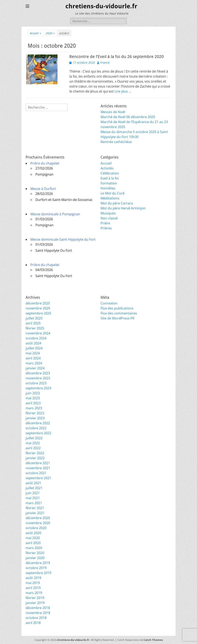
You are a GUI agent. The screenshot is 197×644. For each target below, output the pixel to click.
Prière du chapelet (45, 163)
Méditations (110, 198)
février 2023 (35, 413)
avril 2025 (33, 323)
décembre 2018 (38, 608)
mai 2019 (33, 583)
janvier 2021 (35, 513)
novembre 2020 (38, 523)
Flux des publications (117, 308)
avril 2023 (33, 403)
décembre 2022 (38, 423)
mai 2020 (33, 538)
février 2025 (35, 328)
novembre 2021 (38, 468)
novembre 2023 (38, 378)
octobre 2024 (36, 338)
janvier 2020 (35, 558)
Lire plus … (123, 91)
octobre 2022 (36, 428)
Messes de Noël (113, 112)
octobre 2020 (36, 528)
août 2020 (33, 533)
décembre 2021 (38, 463)
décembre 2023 (38, 373)
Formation (109, 183)
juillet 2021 (34, 488)
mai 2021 (33, 498)
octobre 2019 (36, 568)
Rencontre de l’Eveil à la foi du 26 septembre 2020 (117, 57)
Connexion (109, 303)
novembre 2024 (38, 333)
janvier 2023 (35, 418)
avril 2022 (33, 448)
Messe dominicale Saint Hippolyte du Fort (63, 239)
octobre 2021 (36, 473)
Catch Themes (153, 640)
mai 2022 (33, 443)
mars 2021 (34, 503)
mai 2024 (33, 353)
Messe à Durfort (43, 189)
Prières (106, 228)
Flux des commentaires (119, 313)
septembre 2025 (38, 313)
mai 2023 (33, 398)
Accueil (36, 33)
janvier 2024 (35, 368)
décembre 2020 (38, 518)
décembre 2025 (38, 303)
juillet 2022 (34, 438)
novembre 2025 (38, 308)
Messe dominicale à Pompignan (55, 214)
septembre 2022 (38, 433)
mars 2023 (34, 408)
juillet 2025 (34, 318)
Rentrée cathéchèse (116, 142)
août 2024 (33, 343)
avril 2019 (33, 588)
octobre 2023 (36, 383)
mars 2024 (34, 363)
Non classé (109, 218)
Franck (105, 63)
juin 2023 (33, 393)
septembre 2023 (38, 388)
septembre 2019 (38, 573)
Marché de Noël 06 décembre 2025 (128, 117)
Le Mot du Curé (113, 193)
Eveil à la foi (110, 178)
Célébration (110, 173)
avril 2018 (33, 623)
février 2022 (35, 453)
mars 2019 (34, 593)
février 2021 (35, 508)
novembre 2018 (38, 613)
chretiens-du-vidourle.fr (101, 6)
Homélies (108, 188)
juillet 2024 (34, 348)
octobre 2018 (36, 618)
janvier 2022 (35, 458)
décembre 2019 (38, 563)
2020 (50, 33)
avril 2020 (33, 543)
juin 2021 (33, 493)
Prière (105, 223)
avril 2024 (33, 358)
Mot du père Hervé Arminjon (123, 208)
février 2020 (35, 553)
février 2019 (35, 598)
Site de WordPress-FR (117, 318)
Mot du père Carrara (117, 203)
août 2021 (33, 483)
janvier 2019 (35, 603)
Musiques (108, 213)
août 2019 (33, 578)
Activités (107, 168)
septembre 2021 (38, 478)
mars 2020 (34, 548)
